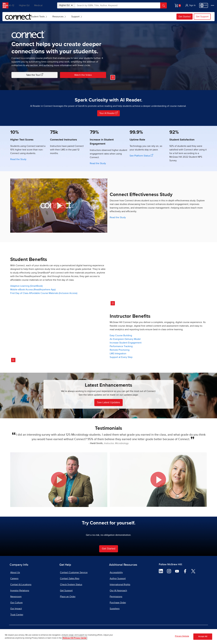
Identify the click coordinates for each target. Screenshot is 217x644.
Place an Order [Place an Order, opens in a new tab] (68, 597)
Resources (82, 17)
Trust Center (17, 615)
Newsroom (16, 597)
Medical (45, 5)
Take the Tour (35, 75)
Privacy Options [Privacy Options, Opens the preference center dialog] (182, 636)
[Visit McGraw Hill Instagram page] (169, 571)
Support (100, 17)
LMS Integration (118, 354)
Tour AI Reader (108, 113)
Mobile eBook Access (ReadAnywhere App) (33, 290)
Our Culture (16, 603)
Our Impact (16, 609)
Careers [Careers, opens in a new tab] (14, 579)
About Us (15, 572)
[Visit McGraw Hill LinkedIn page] (161, 571)
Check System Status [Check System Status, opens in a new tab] (71, 585)
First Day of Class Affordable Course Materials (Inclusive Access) (44, 293)
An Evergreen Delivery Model (125, 339)
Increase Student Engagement (126, 343)
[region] (108, 637)
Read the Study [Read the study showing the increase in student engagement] (98, 163)
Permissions (116, 597)
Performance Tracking (121, 346)
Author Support (118, 579)
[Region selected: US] (204, 5)
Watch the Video (83, 75)
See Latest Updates (108, 402)
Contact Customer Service (74, 572)
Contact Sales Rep (70, 579)
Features (42, 17)
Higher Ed (30, 5)
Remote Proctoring (120, 350)
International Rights (120, 585)
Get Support (202, 17)
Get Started (185, 17)
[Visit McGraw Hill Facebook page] (185, 571)
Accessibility (116, 572)
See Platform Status (141, 155)
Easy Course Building (121, 335)
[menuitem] (42, 17)
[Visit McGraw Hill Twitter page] (193, 571)
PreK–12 (16, 5)
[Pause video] (113, 77)
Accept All (203, 637)
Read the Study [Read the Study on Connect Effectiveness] (118, 217)
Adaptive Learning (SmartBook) (26, 286)
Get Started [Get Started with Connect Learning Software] (109, 549)
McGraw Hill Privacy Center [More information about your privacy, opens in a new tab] (75, 638)
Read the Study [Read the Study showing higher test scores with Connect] (18, 159)
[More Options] (212, 5)
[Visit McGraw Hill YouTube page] (177, 571)
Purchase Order (118, 603)
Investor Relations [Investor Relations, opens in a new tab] (20, 591)
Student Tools (62, 17)
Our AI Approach (118, 591)
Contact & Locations (21, 585)
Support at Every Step (121, 357)
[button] (190, 5)
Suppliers (115, 609)
